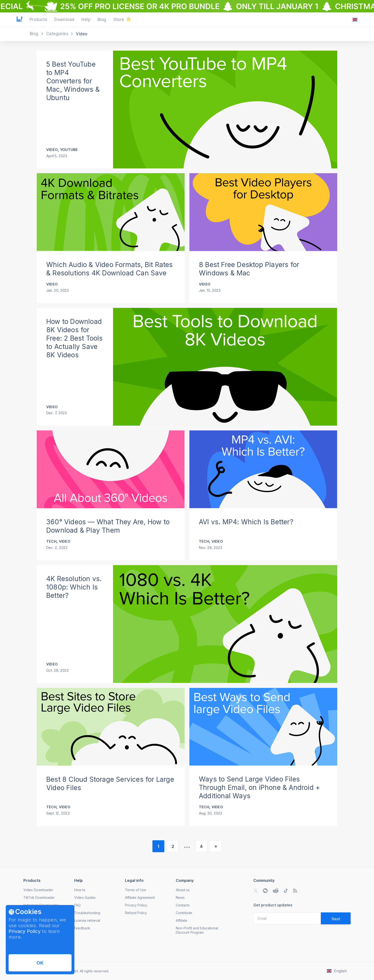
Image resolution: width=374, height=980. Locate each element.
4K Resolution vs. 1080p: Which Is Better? (74, 587)
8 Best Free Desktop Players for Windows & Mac (249, 269)
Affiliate (182, 920)
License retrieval (87, 920)
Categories (58, 34)
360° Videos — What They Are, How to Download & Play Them (108, 526)
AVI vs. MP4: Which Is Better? (246, 522)
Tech (51, 541)
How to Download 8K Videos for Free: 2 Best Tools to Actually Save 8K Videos (75, 338)
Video (52, 150)
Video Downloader (38, 890)
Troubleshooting (87, 913)
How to (80, 890)
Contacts (183, 905)
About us (183, 890)
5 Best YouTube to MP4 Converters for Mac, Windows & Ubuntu (73, 81)
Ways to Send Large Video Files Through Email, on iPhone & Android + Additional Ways (260, 787)
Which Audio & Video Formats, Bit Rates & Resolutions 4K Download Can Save (110, 269)
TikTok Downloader (39, 897)
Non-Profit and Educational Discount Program (197, 930)
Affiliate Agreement (140, 897)
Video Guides (85, 897)
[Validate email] (336, 918)
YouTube (69, 150)
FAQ (77, 905)
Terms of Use (136, 890)
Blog (35, 34)
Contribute (184, 913)
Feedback (82, 928)
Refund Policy (136, 913)
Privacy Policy (25, 931)
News (180, 897)
